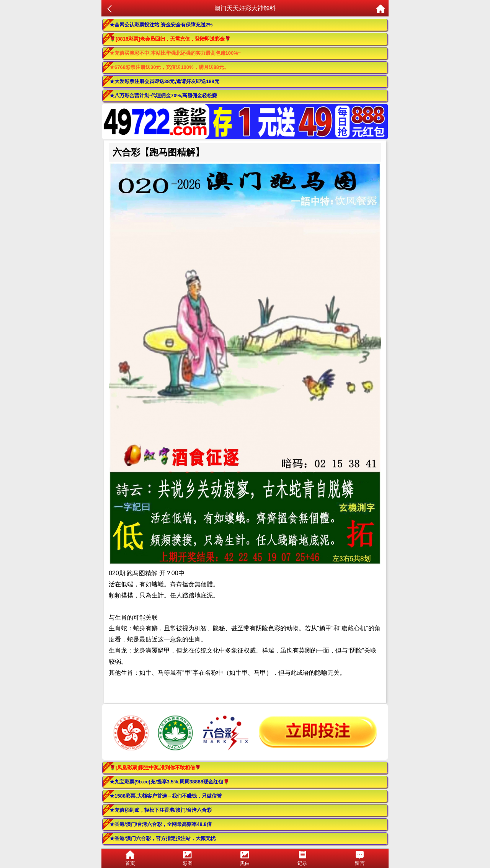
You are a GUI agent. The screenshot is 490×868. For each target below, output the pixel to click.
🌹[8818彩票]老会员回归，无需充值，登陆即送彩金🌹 (170, 39)
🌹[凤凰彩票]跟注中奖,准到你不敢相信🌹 (155, 768)
